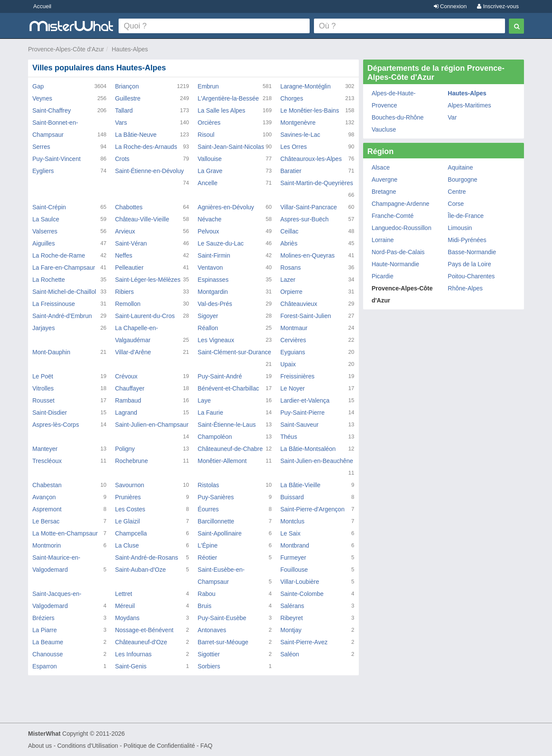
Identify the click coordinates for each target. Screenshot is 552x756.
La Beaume (48, 642)
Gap (38, 86)
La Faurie (210, 413)
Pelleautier (129, 268)
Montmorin (47, 545)
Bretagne (384, 192)
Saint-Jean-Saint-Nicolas (231, 147)
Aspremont (47, 509)
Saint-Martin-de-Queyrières (317, 183)
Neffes (124, 255)
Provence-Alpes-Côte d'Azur (66, 49)
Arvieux (125, 231)
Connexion (450, 6)
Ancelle (207, 183)
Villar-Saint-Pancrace (309, 207)
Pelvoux (208, 231)
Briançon (127, 86)
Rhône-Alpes (465, 288)
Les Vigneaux (216, 340)
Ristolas (208, 485)
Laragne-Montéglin (306, 86)
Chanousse (48, 654)
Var (452, 117)
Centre (457, 192)
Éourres (208, 509)
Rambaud (128, 400)
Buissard (292, 497)
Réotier (207, 558)
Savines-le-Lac (300, 135)
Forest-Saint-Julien (306, 316)
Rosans (290, 268)
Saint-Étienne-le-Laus (227, 425)
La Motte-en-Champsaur (65, 533)
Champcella (131, 533)
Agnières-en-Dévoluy (226, 207)
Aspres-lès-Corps (56, 425)
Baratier (291, 171)
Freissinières (297, 376)
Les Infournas (133, 654)
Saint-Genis (131, 666)
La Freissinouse (54, 304)
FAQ (207, 746)
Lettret (124, 594)
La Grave (210, 171)
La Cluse (127, 545)
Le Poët (43, 376)
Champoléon (215, 437)
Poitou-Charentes (471, 276)
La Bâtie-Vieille (300, 485)
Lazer (288, 280)
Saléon (290, 654)
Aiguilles (44, 243)
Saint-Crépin (49, 207)
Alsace (381, 167)
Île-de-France (466, 216)
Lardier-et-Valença (305, 400)
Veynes (42, 98)
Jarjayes (44, 328)
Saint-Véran (131, 243)
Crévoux (126, 376)
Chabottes (129, 207)
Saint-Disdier (50, 413)
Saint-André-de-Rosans (147, 558)
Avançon (44, 497)
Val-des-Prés (215, 304)
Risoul (206, 135)
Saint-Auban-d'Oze (141, 570)
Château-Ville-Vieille (142, 219)
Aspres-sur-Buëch (304, 219)
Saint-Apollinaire (220, 533)
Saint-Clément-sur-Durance (234, 352)
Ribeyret (292, 618)
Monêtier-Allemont (222, 461)
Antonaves (212, 630)
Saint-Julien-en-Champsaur (152, 425)
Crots (122, 159)
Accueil (42, 6)
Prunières (128, 497)
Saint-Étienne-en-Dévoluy (150, 171)
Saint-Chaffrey (52, 110)
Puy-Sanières (216, 497)
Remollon (128, 304)
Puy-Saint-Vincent (56, 159)
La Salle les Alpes (221, 110)
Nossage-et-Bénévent (144, 630)
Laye (204, 400)
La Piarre (45, 630)
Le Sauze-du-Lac (221, 243)
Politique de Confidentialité (159, 746)
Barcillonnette (216, 521)
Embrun (208, 86)
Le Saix (290, 533)
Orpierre (291, 292)
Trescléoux (47, 461)
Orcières (209, 123)
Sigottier (209, 654)
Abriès (289, 243)
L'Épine (207, 545)
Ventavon (210, 268)
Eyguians (293, 352)
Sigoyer (208, 316)
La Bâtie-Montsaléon (308, 449)
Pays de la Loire (469, 264)
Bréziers (43, 618)
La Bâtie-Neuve (136, 135)
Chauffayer (130, 388)
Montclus (292, 521)
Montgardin (213, 292)
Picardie (383, 276)
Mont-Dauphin (51, 352)
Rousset (43, 400)
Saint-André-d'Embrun (62, 316)
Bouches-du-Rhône (398, 117)
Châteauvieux (299, 304)
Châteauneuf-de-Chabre (230, 449)
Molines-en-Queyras (307, 255)
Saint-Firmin (214, 255)
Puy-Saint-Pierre (303, 413)
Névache (209, 219)
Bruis (204, 606)
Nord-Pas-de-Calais (398, 252)
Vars (121, 123)
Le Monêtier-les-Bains (310, 110)
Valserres (45, 231)
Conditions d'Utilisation (88, 746)
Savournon (130, 485)
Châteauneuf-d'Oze (141, 642)
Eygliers (43, 171)
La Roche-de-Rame (59, 255)
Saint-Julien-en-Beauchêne (317, 461)
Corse (456, 204)
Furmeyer (293, 558)
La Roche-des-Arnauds (146, 147)
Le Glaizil (128, 521)
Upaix (288, 364)
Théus (289, 437)
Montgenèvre (298, 123)
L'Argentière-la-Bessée (228, 98)
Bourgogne (463, 180)
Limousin (460, 228)
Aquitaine (460, 167)
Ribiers (125, 292)
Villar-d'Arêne (133, 352)
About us (40, 746)
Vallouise (210, 159)
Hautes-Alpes (130, 49)
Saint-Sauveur (300, 425)
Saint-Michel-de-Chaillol (64, 292)
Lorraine (383, 240)
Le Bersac (46, 521)
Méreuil (125, 606)
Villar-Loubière (300, 582)
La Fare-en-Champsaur (64, 268)
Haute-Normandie (396, 264)
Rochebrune (132, 461)
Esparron (45, 666)
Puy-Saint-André (220, 376)
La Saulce (46, 219)
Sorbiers (209, 666)
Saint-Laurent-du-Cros (145, 316)
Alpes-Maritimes (469, 105)
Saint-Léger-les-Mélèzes (148, 280)
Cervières (293, 340)
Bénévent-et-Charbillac (228, 388)
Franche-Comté (393, 216)
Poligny (125, 449)
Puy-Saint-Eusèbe (222, 618)
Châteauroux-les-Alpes (311, 159)
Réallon (208, 328)
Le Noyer (293, 388)
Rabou (206, 594)
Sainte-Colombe (302, 594)
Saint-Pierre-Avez (304, 642)
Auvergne (385, 180)
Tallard (124, 110)
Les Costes (130, 509)
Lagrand (126, 413)
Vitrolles (43, 388)
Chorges (292, 98)
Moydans (127, 618)
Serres (41, 147)
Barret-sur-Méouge (223, 642)
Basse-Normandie (472, 252)
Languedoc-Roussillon (402, 228)
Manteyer (45, 449)
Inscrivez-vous (498, 6)
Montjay (291, 630)
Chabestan (47, 485)
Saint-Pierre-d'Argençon (312, 509)
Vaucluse (384, 129)
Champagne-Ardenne (401, 204)
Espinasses (213, 280)
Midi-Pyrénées (467, 240)
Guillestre (128, 98)
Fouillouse (294, 570)
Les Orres (293, 147)
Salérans (292, 606)
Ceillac (289, 231)
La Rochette (49, 280)
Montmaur (294, 328)
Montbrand (295, 545)
